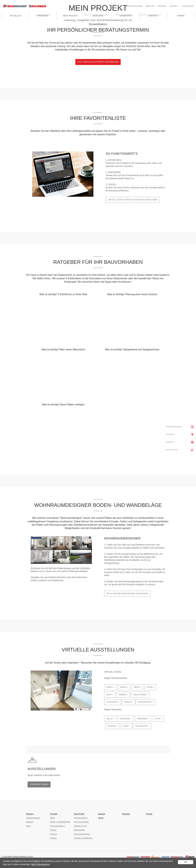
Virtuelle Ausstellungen (83, 838)
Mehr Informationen (41, 864)
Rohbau (53, 830)
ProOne (53, 838)
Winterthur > (145, 702)
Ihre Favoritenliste (81, 822)
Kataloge (102, 814)
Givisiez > (113, 726)
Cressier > (143, 719)
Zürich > (128, 702)
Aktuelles (15, 16)
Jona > (110, 695)
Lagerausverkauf (33, 818)
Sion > (127, 726)
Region (174, 6)
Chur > (150, 687)
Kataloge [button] (98, 16)
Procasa (53, 834)
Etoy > (158, 719)
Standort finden (39, 784)
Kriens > (123, 695)
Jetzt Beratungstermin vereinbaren (98, 62)
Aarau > (111, 687)
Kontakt (149, 814)
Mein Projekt (70, 16)
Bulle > (110, 719)
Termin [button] (181, 16)
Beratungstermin (81, 818)
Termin (101, 818)
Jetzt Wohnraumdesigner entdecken (127, 594)
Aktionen (30, 822)
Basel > (124, 687)
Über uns (150, 6)
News (28, 826)
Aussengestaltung (57, 826)
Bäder (53, 818)
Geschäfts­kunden (134, 6)
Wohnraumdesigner (82, 834)
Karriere (162, 6)
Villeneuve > (142, 726)
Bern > (137, 687)
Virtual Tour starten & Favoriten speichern (133, 200)
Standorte (126, 814)
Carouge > (126, 719)
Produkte (43, 16)
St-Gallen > (113, 702)
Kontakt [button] (153, 16)
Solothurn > (140, 695)
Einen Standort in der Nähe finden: (44, 775)
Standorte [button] (125, 16)
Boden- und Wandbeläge (60, 822)
